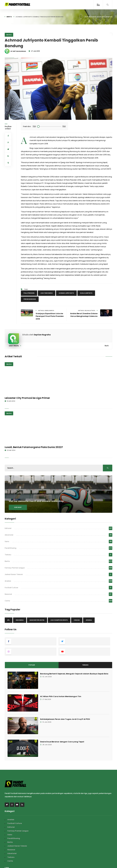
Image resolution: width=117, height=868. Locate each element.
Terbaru (8, 555)
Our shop (18, 507)
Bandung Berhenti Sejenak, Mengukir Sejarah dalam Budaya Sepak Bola (74, 674)
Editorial (8, 528)
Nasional (8, 594)
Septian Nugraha (42, 335)
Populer (32, 665)
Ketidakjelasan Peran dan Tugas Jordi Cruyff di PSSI (65, 719)
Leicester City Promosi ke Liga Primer (27, 398)
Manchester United (37, 620)
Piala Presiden (29, 293)
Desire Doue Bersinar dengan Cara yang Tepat (62, 742)
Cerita (7, 601)
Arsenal (89, 620)
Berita (9, 17)
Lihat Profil (15, 346)
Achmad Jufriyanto (66, 293)
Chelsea (77, 620)
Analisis (8, 581)
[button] (9, 116)
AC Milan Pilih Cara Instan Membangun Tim (61, 696)
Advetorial (9, 535)
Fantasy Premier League (15, 568)
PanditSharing (11, 548)
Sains (7, 541)
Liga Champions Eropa (59, 620)
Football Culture (11, 588)
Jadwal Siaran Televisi (14, 574)
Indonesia (20, 620)
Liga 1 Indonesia (47, 293)
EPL (9, 620)
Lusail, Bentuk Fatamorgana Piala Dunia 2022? (34, 447)
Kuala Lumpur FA (86, 293)
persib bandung (30, 299)
